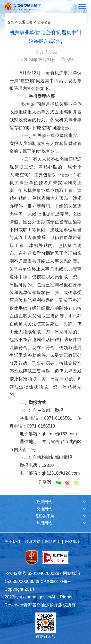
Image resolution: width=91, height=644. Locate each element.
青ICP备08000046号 (53, 582)
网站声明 (53, 542)
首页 (10, 22)
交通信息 (25, 22)
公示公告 (44, 22)
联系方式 (33, 542)
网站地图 (73, 542)
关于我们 (12, 542)
